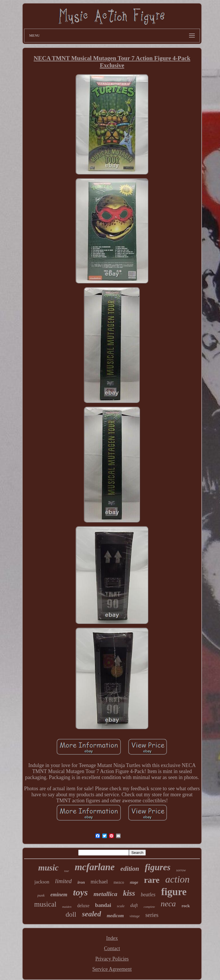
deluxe (83, 906)
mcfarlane (95, 867)
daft (134, 905)
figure (174, 892)
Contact (112, 948)
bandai (103, 905)
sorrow (181, 870)
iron (81, 882)
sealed (91, 914)
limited (63, 881)
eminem (59, 895)
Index (112, 938)
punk (41, 895)
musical (45, 904)
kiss (129, 893)
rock (186, 906)
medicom (115, 916)
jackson (42, 882)
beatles (148, 895)
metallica (105, 894)
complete (149, 907)
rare (152, 880)
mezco (119, 882)
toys (80, 892)
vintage (134, 916)
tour (67, 871)
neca (168, 904)
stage (134, 882)
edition (130, 869)
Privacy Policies (112, 959)
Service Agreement (112, 969)
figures (158, 867)
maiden (67, 907)
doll (71, 914)
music (48, 868)
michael (99, 882)
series (152, 915)
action (177, 879)
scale (121, 906)
